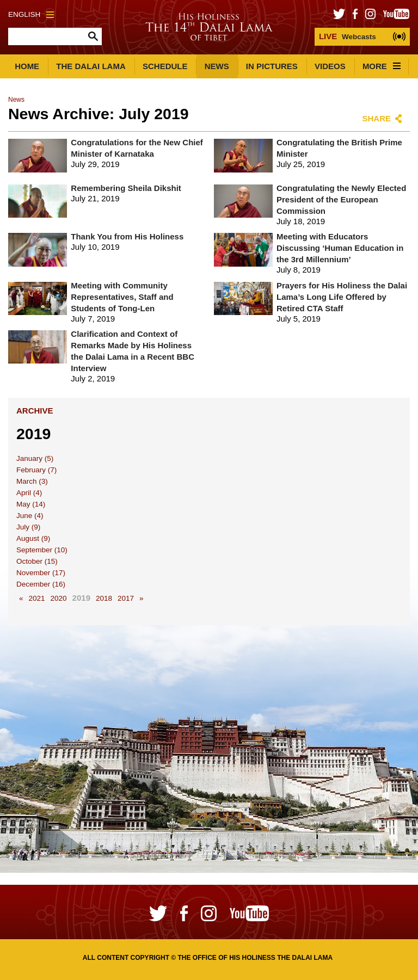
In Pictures (272, 66)
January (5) (35, 458)
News (217, 66)
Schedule (165, 66)
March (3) (32, 481)
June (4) (30, 516)
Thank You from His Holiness (127, 236)
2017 (126, 598)
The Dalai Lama (91, 66)
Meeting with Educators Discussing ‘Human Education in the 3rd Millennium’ (340, 248)
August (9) (33, 538)
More (382, 66)
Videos (330, 66)
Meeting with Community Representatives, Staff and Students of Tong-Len (122, 297)
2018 (104, 598)
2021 (37, 598)
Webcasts (348, 36)
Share (376, 118)
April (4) (29, 493)
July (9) (28, 527)
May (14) (31, 504)
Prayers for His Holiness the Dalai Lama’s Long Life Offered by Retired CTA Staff (342, 297)
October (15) (37, 561)
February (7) (36, 470)
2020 (59, 598)
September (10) (42, 550)
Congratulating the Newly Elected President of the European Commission (341, 199)
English (31, 14)
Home (27, 66)
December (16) (41, 584)
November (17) (41, 573)
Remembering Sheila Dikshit (126, 188)
